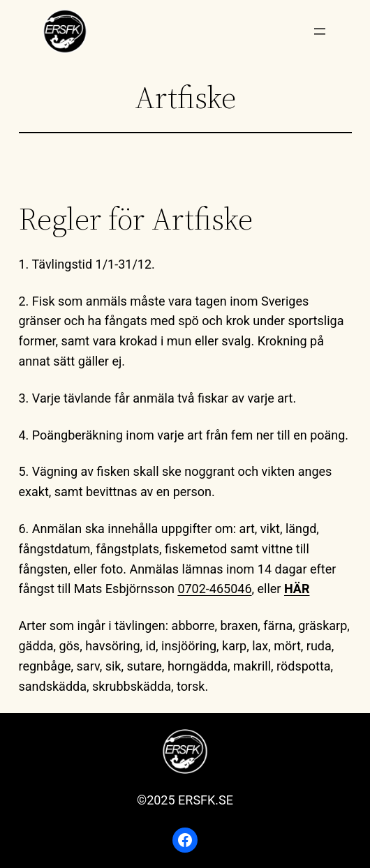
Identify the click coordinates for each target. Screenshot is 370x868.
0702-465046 (214, 589)
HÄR (297, 589)
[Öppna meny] (320, 31)
